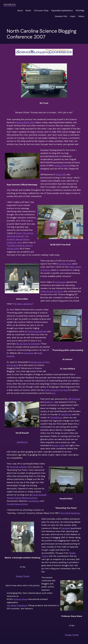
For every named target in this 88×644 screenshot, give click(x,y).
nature (19, 233)
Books (28, 10)
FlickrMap (80, 10)
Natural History (23, 239)
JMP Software (74, 399)
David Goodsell (39, 495)
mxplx (73, 16)
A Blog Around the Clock (51, 291)
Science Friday (61, 166)
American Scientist (15, 236)
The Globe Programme (17, 605)
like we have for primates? (28, 344)
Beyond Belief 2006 (25, 122)
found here (28, 353)
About (20, 10)
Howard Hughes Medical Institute (22, 498)
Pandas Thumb (23, 576)
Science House (21, 599)
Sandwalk (66, 528)
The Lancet (28, 233)
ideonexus (10, 5)
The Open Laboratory (23, 304)
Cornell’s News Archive (17, 504)
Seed (20, 242)
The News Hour (64, 264)
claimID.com (22, 442)
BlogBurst (49, 402)
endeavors (12, 242)
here (53, 393)
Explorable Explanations (62, 10)
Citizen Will (61, 174)
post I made (59, 445)
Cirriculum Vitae (41, 10)
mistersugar (60, 282)
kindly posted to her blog (56, 390)
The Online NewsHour (70, 513)
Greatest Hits (61, 16)
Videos (81, 16)
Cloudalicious (56, 418)
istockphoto (34, 501)
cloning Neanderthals (37, 331)
